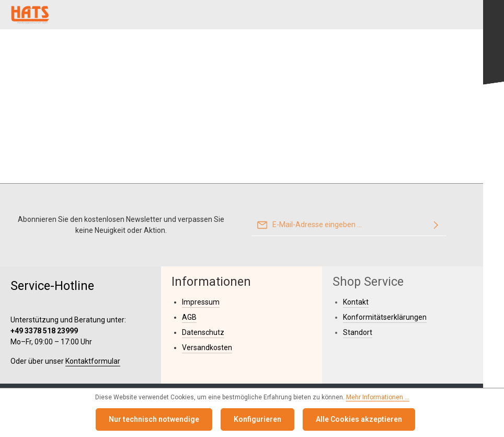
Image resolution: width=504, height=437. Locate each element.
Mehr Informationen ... (378, 397)
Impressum (201, 302)
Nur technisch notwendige (154, 419)
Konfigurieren (257, 419)
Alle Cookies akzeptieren (359, 419)
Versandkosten (207, 348)
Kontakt (356, 302)
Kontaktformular (93, 361)
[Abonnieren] (436, 225)
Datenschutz (203, 332)
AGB (189, 317)
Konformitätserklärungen (385, 317)
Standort (358, 332)
